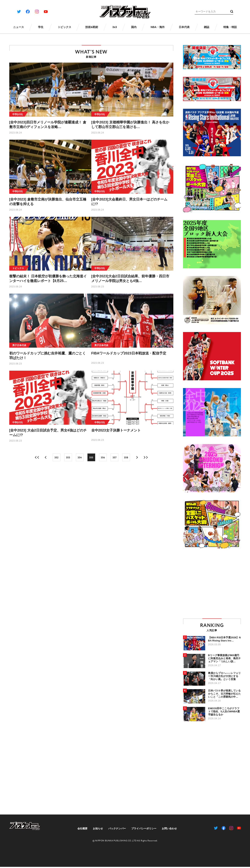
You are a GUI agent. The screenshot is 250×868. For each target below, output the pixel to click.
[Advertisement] (215, 583)
